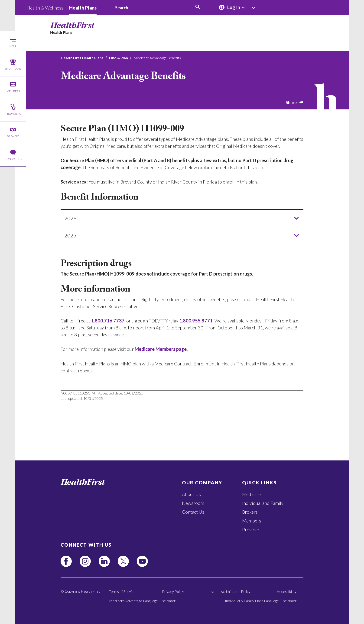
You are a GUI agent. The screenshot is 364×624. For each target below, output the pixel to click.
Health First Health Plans (82, 58)
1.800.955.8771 (196, 321)
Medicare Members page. (161, 349)
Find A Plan (119, 58)
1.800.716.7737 (108, 321)
